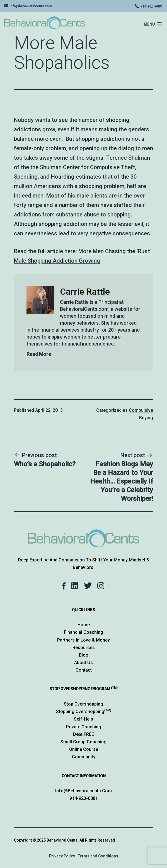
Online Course (84, 749)
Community (84, 757)
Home (84, 625)
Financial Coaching (83, 632)
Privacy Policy (62, 856)
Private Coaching (84, 727)
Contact (84, 670)
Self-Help (83, 719)
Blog (84, 655)
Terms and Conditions (98, 856)
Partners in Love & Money (83, 640)
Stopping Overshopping (84, 712)
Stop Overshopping (83, 704)
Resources (84, 648)
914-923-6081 (152, 6)
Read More (39, 354)
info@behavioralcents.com (31, 6)
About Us (83, 663)
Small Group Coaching (83, 742)
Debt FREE (83, 734)
